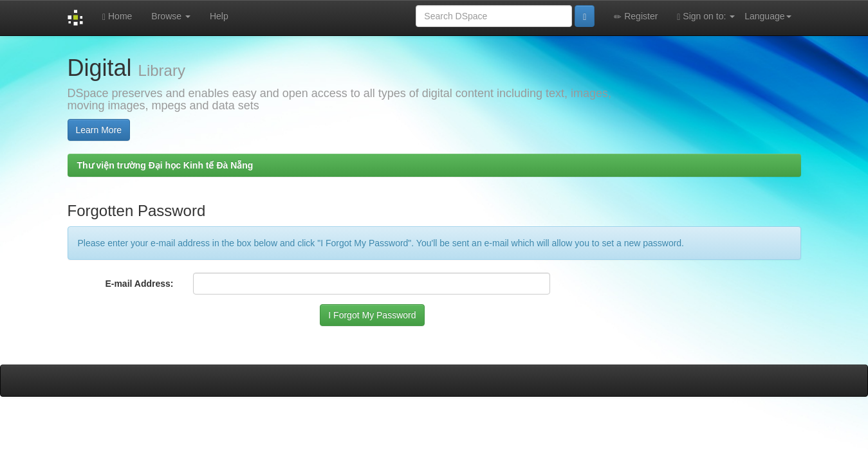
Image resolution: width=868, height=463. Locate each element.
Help (219, 16)
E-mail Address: (139, 284)
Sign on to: (706, 16)
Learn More (99, 130)
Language (768, 16)
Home (117, 16)
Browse (171, 16)
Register (636, 16)
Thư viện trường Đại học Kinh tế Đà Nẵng (165, 165)
